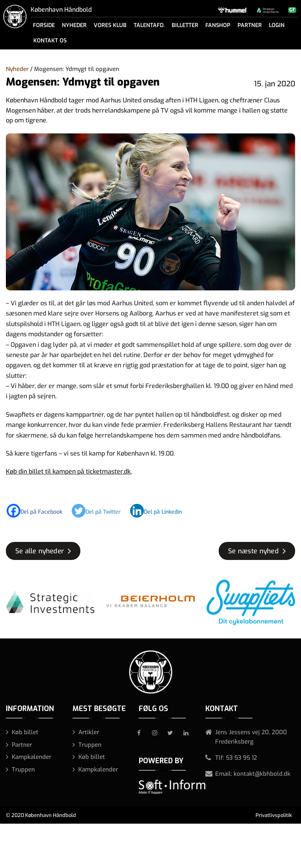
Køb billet (25, 732)
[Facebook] (38, 511)
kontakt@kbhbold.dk (262, 774)
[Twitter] (100, 511)
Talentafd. (149, 25)
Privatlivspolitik (274, 815)
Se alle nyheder (40, 551)
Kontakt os (50, 41)
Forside (44, 25)
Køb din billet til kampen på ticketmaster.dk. (69, 471)
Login (277, 25)
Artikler (89, 732)
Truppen (23, 770)
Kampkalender (32, 757)
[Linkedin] (160, 511)
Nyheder (74, 25)
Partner (250, 25)
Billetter (185, 25)
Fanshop (218, 25)
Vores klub (110, 25)
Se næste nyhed (253, 551)
